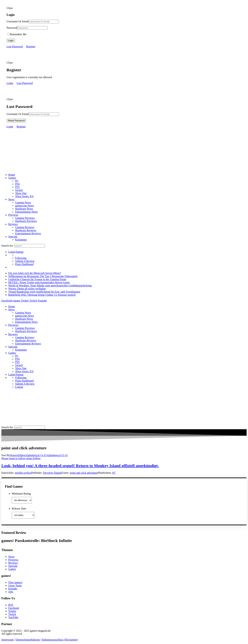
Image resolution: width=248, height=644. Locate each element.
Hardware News (24, 209)
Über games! (15, 582)
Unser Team (15, 585)
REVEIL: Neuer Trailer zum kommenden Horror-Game (39, 282)
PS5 (17, 187)
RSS (11, 605)
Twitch (12, 614)
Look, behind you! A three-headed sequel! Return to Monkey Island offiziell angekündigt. (80, 466)
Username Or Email (18, 21)
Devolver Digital (52, 473)
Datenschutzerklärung (28, 640)
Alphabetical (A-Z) (36, 455)
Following (21, 258)
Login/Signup (16, 252)
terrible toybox (23, 473)
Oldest (22, 455)
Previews (13, 215)
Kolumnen (21, 240)
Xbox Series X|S (24, 196)
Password (12, 28)
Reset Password (16, 121)
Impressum (7, 640)
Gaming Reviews (25, 227)
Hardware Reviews (26, 230)
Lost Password (15, 46)
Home (12, 175)
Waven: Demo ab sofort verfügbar (27, 289)
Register (31, 46)
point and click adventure (84, 473)
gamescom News (25, 206)
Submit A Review (25, 261)
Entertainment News (26, 212)
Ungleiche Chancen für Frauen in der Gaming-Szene (37, 279)
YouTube (13, 617)
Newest (14, 455)
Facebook (14, 608)
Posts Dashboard (24, 264)
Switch (19, 190)
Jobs (11, 592)
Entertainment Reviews (28, 233)
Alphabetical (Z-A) (57, 455)
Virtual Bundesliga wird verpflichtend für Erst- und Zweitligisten (44, 292)
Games (12, 178)
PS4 (17, 184)
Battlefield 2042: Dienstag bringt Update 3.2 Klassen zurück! (42, 295)
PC (17, 181)
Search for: (7, 246)
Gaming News (23, 202)
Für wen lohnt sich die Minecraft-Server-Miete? (35, 273)
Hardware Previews (26, 221)
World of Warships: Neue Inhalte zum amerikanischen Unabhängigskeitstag (50, 285)
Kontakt (13, 589)
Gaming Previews (25, 218)
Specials (13, 237)
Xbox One (21, 193)
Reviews (13, 224)
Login (11, 40)
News (11, 199)
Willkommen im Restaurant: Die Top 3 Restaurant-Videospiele (43, 276)
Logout (19, 387)
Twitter (12, 611)
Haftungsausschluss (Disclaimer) (60, 640)
